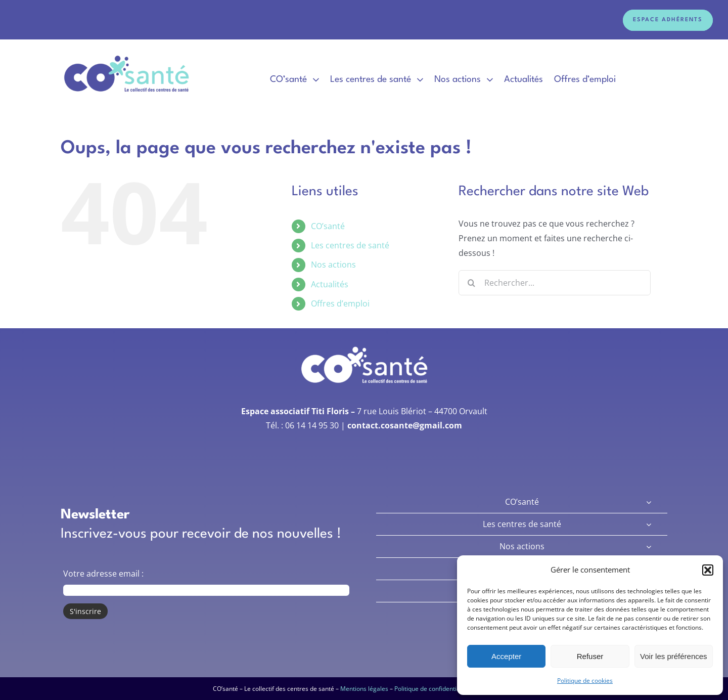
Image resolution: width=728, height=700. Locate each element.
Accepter (506, 656)
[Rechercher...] (555, 283)
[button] (708, 570)
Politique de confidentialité (431, 689)
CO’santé (328, 226)
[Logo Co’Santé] (128, 56)
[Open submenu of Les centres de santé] (649, 524)
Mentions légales (364, 689)
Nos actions (333, 265)
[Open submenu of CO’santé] (649, 502)
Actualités (330, 284)
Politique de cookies (585, 681)
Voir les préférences (674, 656)
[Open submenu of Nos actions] (649, 546)
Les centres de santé (350, 245)
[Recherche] (471, 283)
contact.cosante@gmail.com (405, 425)
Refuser (590, 656)
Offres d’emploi (340, 303)
